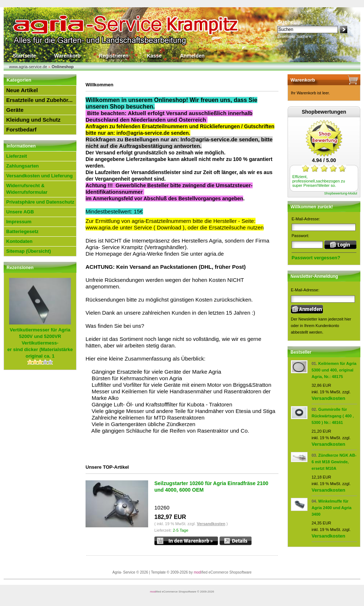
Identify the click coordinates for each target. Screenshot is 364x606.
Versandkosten (211, 524)
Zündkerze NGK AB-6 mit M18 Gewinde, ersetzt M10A (334, 462)
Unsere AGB (20, 212)
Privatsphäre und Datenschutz (40, 202)
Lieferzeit (17, 156)
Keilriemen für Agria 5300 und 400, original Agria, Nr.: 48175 (334, 370)
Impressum (19, 222)
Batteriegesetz (22, 231)
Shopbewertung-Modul (341, 193)
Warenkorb (68, 56)
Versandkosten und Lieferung (39, 176)
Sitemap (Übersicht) (29, 251)
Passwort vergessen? (316, 258)
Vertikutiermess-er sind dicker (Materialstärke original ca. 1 (40, 343)
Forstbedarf (21, 129)
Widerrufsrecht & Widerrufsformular (27, 189)
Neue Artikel (22, 90)
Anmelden (192, 56)
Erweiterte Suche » (294, 36)
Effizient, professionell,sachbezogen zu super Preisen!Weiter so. (319, 181)
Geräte (15, 110)
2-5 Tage (181, 530)
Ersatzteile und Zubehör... (39, 100)
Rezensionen (20, 268)
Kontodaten (19, 241)
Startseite (24, 56)
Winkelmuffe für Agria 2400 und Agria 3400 (332, 508)
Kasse (154, 56)
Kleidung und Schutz (33, 120)
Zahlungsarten (23, 166)
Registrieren (114, 56)
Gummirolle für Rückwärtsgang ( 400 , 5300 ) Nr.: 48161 (333, 416)
